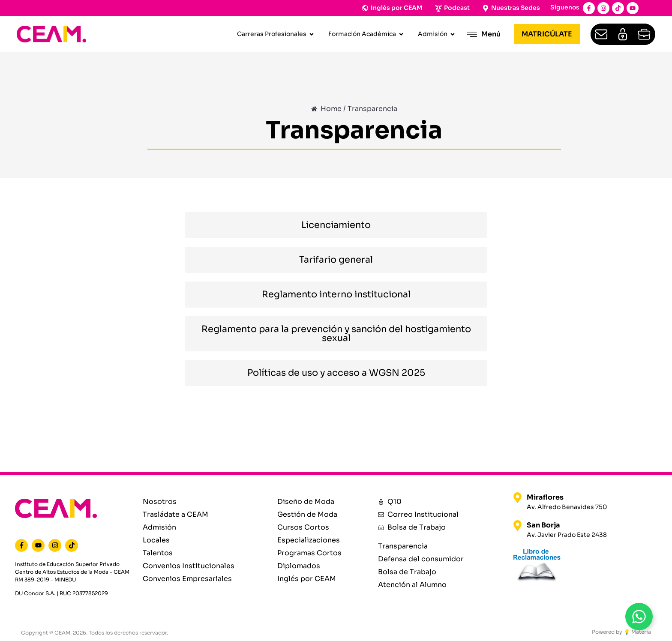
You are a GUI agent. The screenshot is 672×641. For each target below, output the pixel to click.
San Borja (543, 525)
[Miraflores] (517, 498)
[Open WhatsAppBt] (639, 617)
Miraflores (545, 497)
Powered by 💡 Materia (621, 632)
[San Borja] (517, 526)
